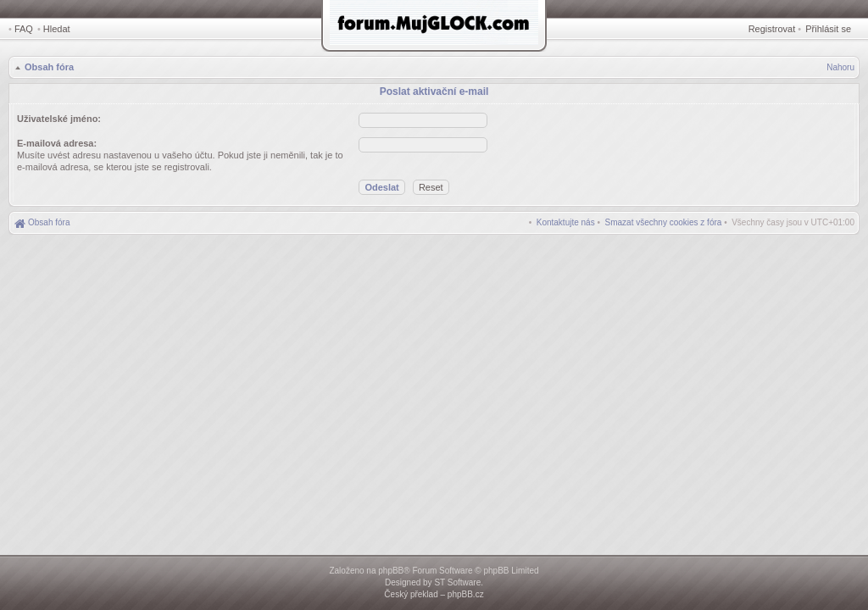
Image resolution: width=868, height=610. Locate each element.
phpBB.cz (466, 594)
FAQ (24, 29)
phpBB (391, 571)
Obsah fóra (49, 67)
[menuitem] (664, 222)
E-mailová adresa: (57, 143)
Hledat (57, 29)
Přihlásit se (828, 29)
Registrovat (772, 29)
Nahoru (840, 67)
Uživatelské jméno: (59, 119)
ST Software (457, 582)
